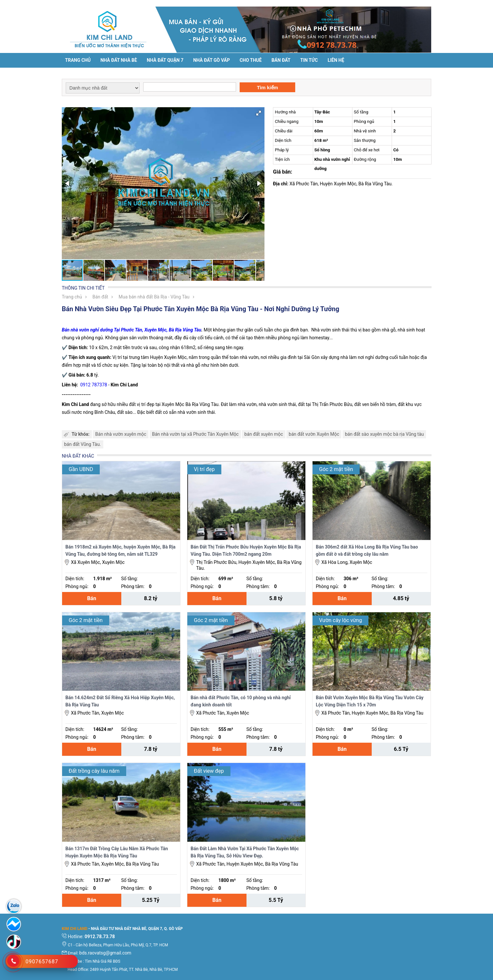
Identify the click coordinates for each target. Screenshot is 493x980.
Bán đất (281, 60)
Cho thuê (251, 60)
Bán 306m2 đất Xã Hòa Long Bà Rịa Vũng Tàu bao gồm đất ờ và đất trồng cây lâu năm (367, 550)
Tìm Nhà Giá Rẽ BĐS (103, 961)
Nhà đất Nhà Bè (119, 60)
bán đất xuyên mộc (263, 434)
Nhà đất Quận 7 (165, 60)
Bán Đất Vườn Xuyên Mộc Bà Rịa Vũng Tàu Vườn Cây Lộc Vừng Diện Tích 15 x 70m (370, 701)
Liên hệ (336, 60)
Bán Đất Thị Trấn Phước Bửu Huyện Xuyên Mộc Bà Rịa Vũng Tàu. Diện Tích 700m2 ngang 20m (246, 550)
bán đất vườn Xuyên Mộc (314, 434)
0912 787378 (93, 385)
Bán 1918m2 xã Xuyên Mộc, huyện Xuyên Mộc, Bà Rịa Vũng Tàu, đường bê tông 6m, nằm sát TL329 (120, 550)
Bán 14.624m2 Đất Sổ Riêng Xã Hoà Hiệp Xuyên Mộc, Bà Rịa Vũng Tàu (120, 701)
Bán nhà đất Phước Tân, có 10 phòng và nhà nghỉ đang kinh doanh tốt (241, 701)
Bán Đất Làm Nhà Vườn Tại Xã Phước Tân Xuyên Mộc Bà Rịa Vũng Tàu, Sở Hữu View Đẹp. (245, 852)
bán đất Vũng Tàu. (83, 444)
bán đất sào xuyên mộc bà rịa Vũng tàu (384, 434)
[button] (259, 113)
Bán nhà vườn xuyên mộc (121, 434)
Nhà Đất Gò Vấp (212, 60)
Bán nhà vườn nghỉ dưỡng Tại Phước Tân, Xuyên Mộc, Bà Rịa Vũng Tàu (132, 330)
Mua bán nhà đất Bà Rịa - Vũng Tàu (154, 297)
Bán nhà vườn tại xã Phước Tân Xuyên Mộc (195, 434)
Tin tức (309, 60)
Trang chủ (78, 60)
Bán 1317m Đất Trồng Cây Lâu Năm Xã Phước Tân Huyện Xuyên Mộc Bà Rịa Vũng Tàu (117, 852)
